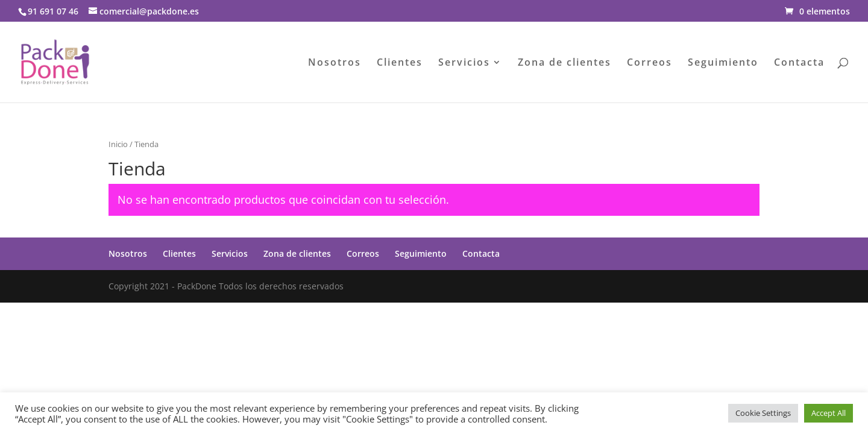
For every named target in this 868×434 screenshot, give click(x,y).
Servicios (464, 63)
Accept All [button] (829, 413)
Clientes (400, 63)
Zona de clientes (565, 63)
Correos (649, 63)
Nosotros (335, 63)
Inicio (118, 144)
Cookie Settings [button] (763, 413)
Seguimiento (723, 63)
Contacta (799, 63)
